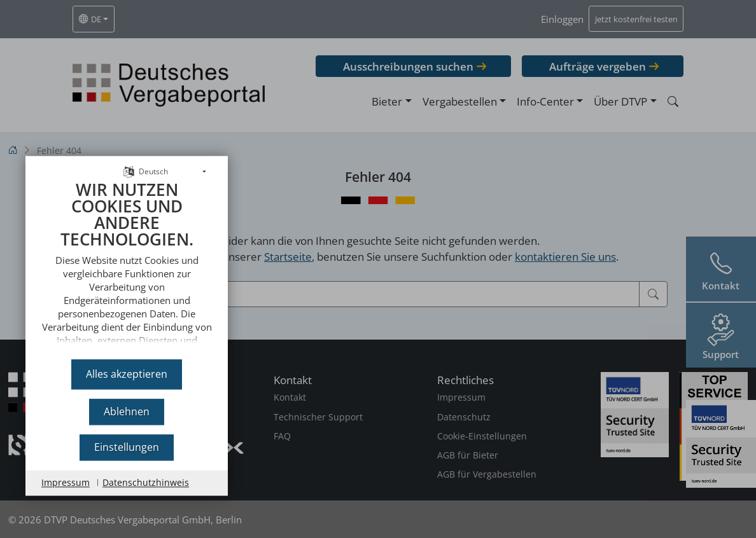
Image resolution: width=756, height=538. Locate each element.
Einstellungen (127, 447)
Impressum (66, 482)
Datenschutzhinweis (146, 482)
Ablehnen (127, 411)
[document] (127, 262)
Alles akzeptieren (127, 374)
